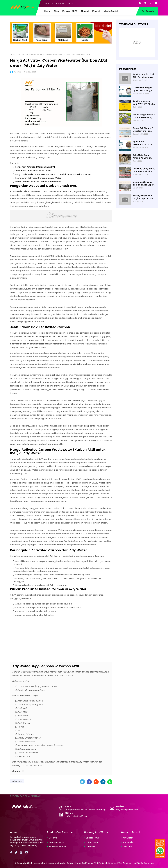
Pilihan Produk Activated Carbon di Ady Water (38, 182)
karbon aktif (23, 54)
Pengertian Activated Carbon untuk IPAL (35, 167)
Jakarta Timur (93, 838)
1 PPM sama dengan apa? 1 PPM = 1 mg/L (142, 89)
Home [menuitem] (47, 11)
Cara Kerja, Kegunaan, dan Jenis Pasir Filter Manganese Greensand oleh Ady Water (144, 170)
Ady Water (128, 838)
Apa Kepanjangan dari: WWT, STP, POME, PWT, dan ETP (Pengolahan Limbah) (143, 103)
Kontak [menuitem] (96, 11)
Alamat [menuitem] (85, 11)
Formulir (70, 3)
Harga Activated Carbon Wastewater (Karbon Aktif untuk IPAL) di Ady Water (53, 174)
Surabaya (90, 847)
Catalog (16, 771)
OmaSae (17, 72)
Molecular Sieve (56, 842)
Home (47, 3)
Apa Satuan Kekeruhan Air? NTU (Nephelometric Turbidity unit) (142, 143)
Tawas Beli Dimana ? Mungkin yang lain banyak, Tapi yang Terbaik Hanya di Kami (144, 130)
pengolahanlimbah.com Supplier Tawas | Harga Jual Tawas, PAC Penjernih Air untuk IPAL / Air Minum (83, 863)
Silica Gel (53, 838)
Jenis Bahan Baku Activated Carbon (33, 170)
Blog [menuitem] (56, 11)
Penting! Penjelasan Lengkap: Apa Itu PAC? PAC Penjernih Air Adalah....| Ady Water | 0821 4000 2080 (144, 197)
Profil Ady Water (58, 3)
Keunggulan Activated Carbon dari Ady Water (38, 178)
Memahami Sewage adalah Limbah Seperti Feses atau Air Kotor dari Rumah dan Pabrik (144, 183)
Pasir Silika (128, 847)
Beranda (14, 54)
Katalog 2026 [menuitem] (70, 11)
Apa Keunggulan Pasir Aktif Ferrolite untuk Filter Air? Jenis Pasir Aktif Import (144, 76)
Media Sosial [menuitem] (111, 11)
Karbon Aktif (129, 842)
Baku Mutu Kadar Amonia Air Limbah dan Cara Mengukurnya (142, 157)
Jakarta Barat (92, 842)
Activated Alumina (58, 847)
